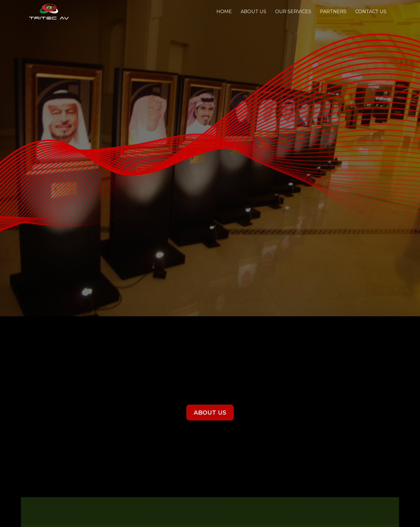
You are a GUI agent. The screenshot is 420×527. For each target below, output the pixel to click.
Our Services (293, 12)
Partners (333, 12)
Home (224, 12)
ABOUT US (210, 413)
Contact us (371, 12)
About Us (253, 12)
